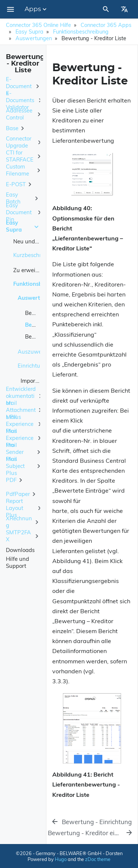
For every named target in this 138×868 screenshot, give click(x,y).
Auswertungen (34, 38)
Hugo (61, 859)
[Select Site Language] (124, 9)
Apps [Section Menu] (36, 9)
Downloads (20, 550)
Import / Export (39, 381)
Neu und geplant (35, 241)
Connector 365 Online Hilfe (38, 25)
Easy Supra (29, 32)
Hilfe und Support (17, 562)
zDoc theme (98, 859)
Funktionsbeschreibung (81, 32)
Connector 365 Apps (106, 25)
